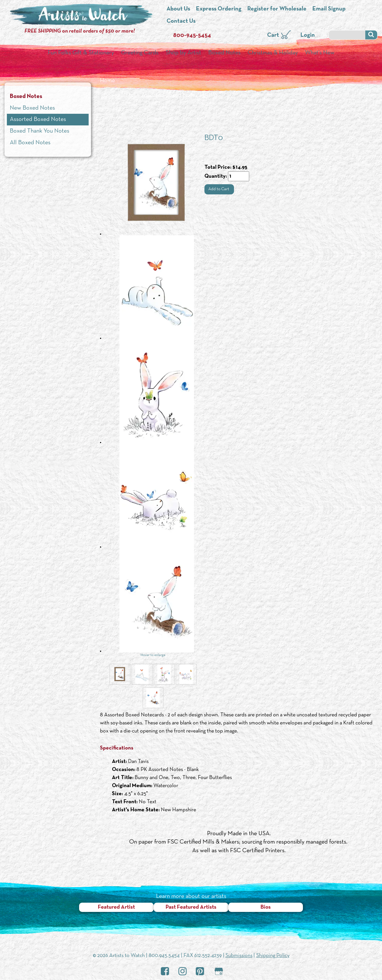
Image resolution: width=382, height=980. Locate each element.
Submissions (239, 956)
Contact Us (181, 21)
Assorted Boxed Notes (170, 95)
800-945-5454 (192, 36)
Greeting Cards (140, 53)
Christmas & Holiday (273, 53)
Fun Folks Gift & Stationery (81, 53)
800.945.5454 (164, 956)
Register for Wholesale (277, 9)
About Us (178, 9)
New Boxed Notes (32, 108)
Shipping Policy (273, 956)
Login (308, 35)
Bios (266, 907)
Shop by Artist (183, 53)
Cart (273, 35)
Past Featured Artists (191, 907)
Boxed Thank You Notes (40, 131)
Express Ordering (219, 9)
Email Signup (329, 9)
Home (107, 81)
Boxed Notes (224, 53)
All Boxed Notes (30, 143)
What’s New (320, 53)
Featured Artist (116, 907)
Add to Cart (219, 189)
